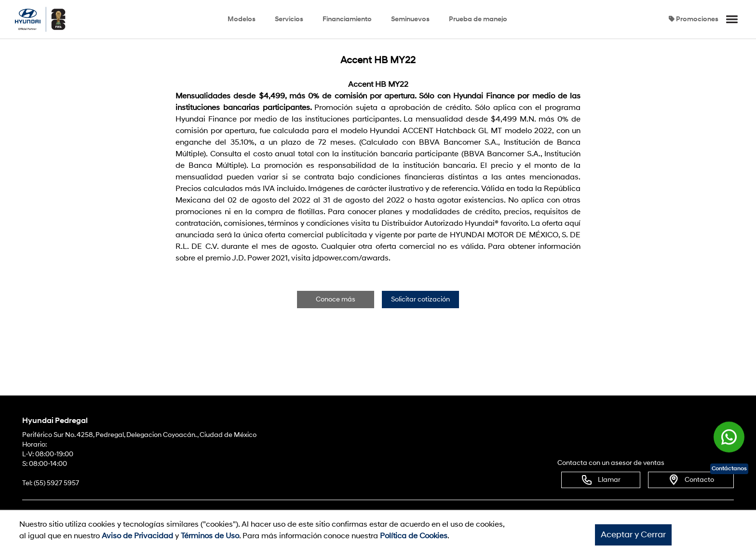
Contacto (691, 480)
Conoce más (336, 299)
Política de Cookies (414, 536)
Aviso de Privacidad (137, 536)
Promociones (694, 19)
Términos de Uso (210, 536)
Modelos (242, 19)
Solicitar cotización (420, 299)
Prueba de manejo (478, 19)
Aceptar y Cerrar (633, 535)
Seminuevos (410, 19)
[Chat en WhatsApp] (729, 438)
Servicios (289, 19)
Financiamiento (347, 19)
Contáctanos (729, 469)
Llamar (601, 480)
